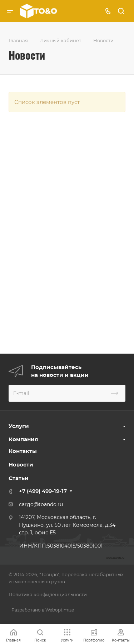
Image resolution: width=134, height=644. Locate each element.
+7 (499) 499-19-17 (43, 491)
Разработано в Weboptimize (43, 610)
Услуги (19, 426)
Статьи (19, 478)
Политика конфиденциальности (48, 594)
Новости (21, 465)
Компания (23, 439)
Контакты (23, 451)
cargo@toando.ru (41, 504)
